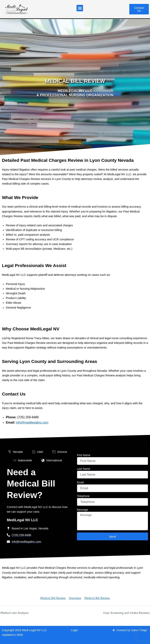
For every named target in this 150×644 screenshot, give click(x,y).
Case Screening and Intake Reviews (124, 613)
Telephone (83, 496)
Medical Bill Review (53, 598)
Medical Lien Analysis (16, 613)
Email (80, 482)
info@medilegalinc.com (32, 422)
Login (74, 630)
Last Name (84, 469)
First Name (84, 455)
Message (83, 510)
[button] (80, 8)
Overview (75, 598)
